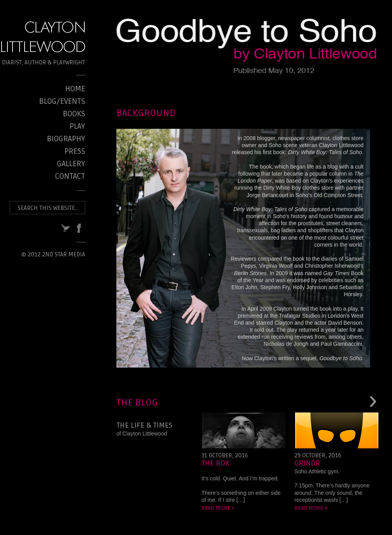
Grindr (307, 463)
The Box (215, 463)
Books (74, 114)
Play (77, 126)
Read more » (218, 508)
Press (75, 151)
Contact (70, 176)
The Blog (137, 403)
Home (75, 89)
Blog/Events (62, 101)
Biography (66, 139)
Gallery (71, 164)
